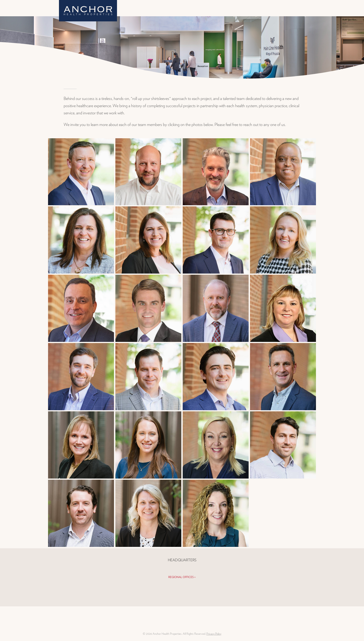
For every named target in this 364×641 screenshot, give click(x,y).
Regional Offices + (182, 577)
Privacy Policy (214, 634)
